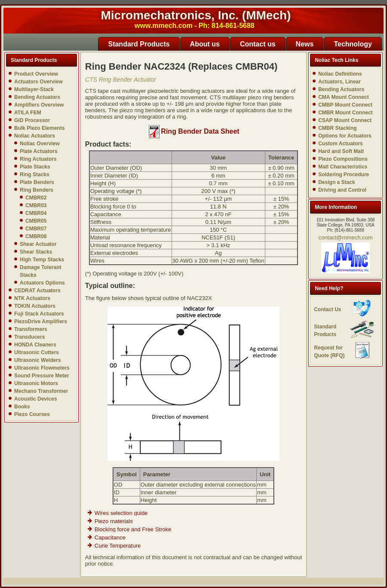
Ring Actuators (38, 159)
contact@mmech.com (346, 237)
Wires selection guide (121, 513)
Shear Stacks (36, 252)
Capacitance (110, 537)
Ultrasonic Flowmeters (42, 368)
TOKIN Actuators (35, 306)
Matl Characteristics (343, 167)
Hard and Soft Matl (341, 151)
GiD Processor (32, 120)
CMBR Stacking (337, 128)
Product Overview (36, 74)
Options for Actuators (345, 136)
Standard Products (139, 44)
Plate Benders (37, 182)
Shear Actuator (38, 244)
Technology (353, 44)
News (305, 44)
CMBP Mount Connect (345, 105)
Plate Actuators (39, 151)
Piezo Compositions (343, 159)
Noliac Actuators (35, 136)
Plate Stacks (35, 167)
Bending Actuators (37, 97)
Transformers (31, 329)
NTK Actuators (32, 298)
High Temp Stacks (42, 260)
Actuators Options (42, 283)
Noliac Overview (40, 144)
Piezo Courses (32, 414)
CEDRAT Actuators (37, 291)
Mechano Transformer (41, 391)
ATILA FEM (28, 113)
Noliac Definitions (340, 74)
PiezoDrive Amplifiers (41, 322)
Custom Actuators (341, 144)
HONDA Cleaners (35, 345)
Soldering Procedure (344, 175)
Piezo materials (114, 521)
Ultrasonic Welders (37, 360)
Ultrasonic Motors (36, 383)
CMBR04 (36, 213)
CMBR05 (36, 221)
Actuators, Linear (339, 82)
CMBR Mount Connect (346, 113)
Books (22, 407)
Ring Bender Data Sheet (193, 131)
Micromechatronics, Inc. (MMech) (196, 15)
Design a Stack (336, 182)
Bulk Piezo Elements (39, 128)
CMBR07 (36, 229)
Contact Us (327, 309)
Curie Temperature (118, 546)
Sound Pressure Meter (41, 376)
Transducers (29, 337)
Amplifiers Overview (39, 105)
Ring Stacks (35, 175)
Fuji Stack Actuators (39, 314)
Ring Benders (37, 190)
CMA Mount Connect (344, 97)
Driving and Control (342, 190)
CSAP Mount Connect (345, 120)
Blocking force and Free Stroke (133, 529)
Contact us (258, 44)
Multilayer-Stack (34, 89)
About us (205, 44)
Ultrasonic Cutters (37, 352)
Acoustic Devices (35, 399)
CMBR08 (36, 236)
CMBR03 (36, 205)
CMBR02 (36, 198)
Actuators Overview (38, 82)
